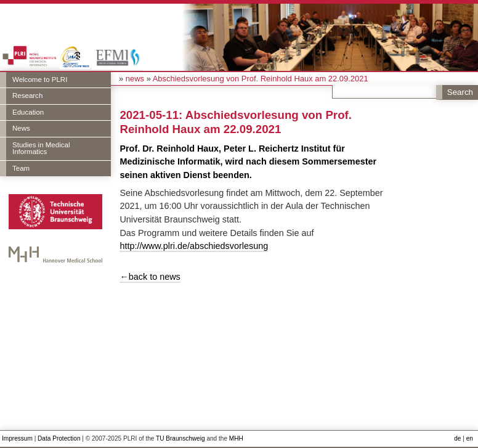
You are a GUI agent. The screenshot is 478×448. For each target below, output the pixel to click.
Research (27, 96)
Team (21, 168)
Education (28, 112)
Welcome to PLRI (40, 79)
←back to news (150, 277)
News (21, 128)
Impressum (17, 438)
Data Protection (59, 438)
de (457, 438)
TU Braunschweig (180, 438)
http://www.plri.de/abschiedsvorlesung (194, 246)
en (470, 438)
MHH (236, 438)
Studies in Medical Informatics (41, 149)
